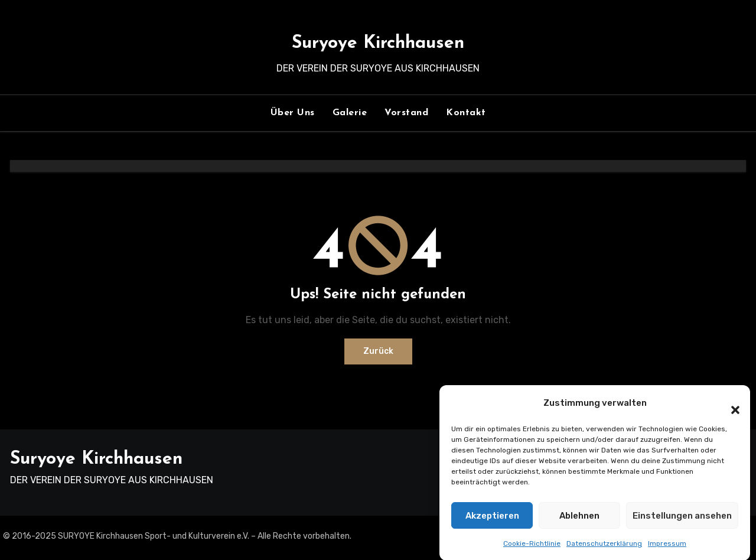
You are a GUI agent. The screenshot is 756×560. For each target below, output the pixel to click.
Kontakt (466, 113)
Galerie (350, 113)
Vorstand (406, 113)
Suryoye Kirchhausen (378, 43)
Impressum (667, 550)
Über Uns (293, 113)
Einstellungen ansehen (682, 522)
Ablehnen (579, 522)
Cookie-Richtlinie (532, 550)
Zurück (378, 351)
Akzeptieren (492, 522)
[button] (729, 409)
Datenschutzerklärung (604, 550)
